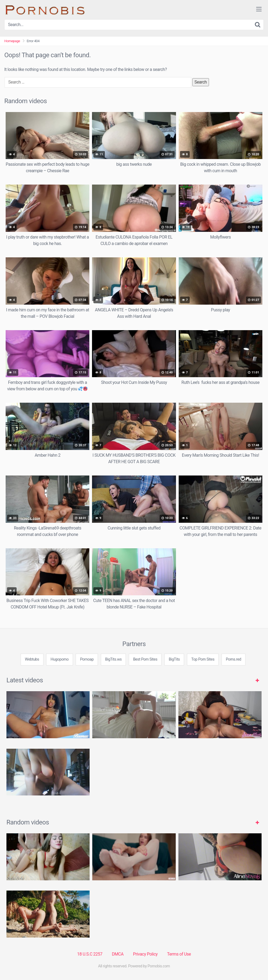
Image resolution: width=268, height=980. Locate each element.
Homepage (12, 41)
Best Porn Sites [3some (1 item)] (145, 659)
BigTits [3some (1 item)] (174, 659)
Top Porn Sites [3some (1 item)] (203, 659)
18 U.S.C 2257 (90, 954)
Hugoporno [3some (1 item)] (59, 659)
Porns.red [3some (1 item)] (234, 659)
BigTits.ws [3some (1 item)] (113, 659)
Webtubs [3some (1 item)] (32, 659)
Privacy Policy (145, 954)
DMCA (118, 954)
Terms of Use (179, 954)
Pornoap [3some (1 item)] (87, 659)
